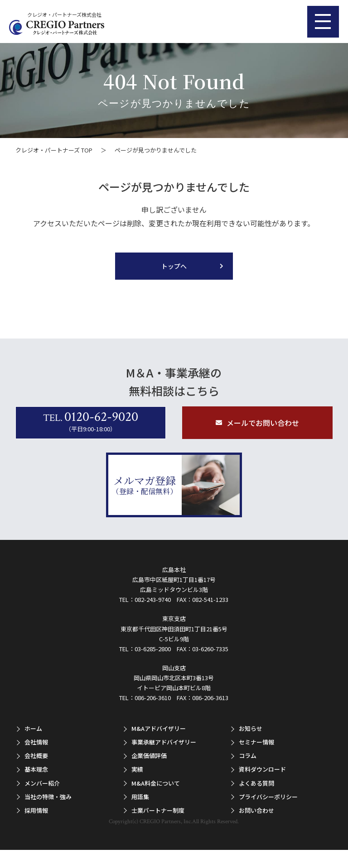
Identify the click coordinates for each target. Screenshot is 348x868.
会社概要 (36, 756)
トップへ (174, 266)
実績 (137, 769)
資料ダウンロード (262, 769)
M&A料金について (156, 783)
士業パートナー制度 (158, 810)
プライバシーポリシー (268, 796)
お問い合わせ (256, 810)
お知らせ (251, 728)
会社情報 (36, 742)
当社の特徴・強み (48, 796)
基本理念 (36, 769)
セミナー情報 (256, 742)
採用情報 (36, 810)
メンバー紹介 (42, 783)
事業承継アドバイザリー (164, 742)
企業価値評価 (149, 756)
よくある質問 (256, 783)
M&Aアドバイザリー (159, 728)
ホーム (33, 728)
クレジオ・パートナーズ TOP (54, 150)
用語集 (140, 796)
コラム (248, 756)
